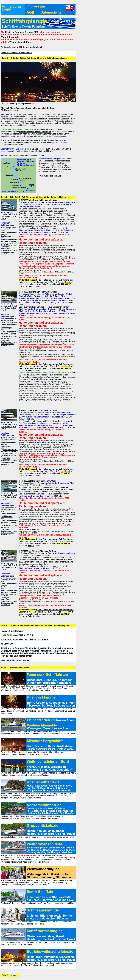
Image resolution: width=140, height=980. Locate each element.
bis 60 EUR (6, 635)
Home (13, 975)
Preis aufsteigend (10, 47)
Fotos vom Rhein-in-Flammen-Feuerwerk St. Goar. (24, 140)
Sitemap (26, 660)
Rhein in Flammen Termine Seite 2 (16, 53)
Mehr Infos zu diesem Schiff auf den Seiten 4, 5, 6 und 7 (9, 215)
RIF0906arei (26, 551)
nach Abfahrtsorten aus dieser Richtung (9, 240)
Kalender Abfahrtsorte (32, 47)
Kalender (60, 176)
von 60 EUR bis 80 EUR (23, 635)
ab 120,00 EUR (7, 644)
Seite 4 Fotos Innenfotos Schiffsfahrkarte (55, 280)
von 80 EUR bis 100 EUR (12, 640)
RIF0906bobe (27, 200)
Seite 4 (31, 286)
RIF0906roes (26, 410)
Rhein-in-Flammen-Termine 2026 (22, 32)
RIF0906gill (26, 481)
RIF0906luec (26, 292)
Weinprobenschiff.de (20, 42)
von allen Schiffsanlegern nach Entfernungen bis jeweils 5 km (9, 251)
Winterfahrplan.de (10, 37)
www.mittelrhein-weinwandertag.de (35, 132)
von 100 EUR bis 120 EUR (36, 640)
